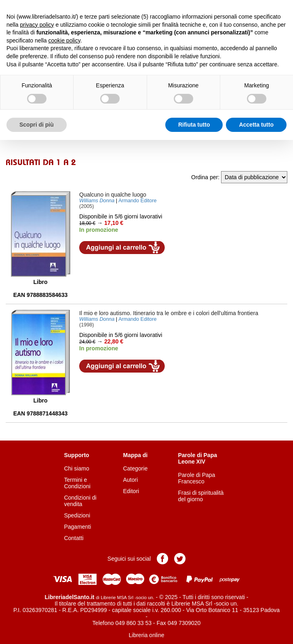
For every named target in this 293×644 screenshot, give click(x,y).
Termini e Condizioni (77, 483)
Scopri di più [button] (37, 125)
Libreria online (147, 635)
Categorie (135, 468)
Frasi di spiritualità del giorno (201, 496)
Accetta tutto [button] (256, 125)
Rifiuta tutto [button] (194, 125)
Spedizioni (77, 515)
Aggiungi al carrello (122, 248)
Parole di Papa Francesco (197, 478)
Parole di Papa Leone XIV (198, 458)
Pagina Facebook (162, 559)
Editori (131, 491)
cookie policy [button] (64, 40)
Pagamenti (77, 527)
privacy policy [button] (37, 25)
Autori (130, 480)
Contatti (74, 538)
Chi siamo (76, 468)
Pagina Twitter (180, 559)
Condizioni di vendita (80, 501)
